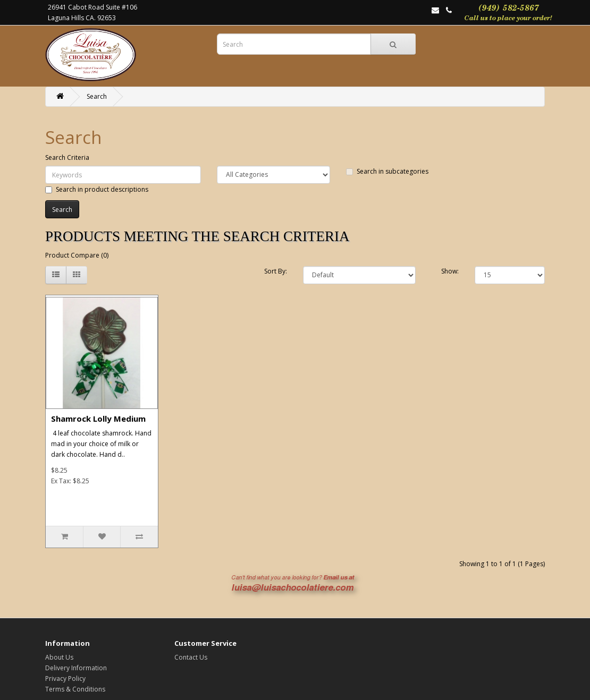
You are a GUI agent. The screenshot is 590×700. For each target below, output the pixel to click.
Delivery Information (76, 668)
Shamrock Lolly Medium (98, 419)
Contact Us (191, 657)
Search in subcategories (387, 171)
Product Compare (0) (77, 255)
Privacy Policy (65, 678)
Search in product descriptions (97, 189)
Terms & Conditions (75, 689)
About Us (59, 657)
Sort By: (276, 271)
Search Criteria (67, 157)
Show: (450, 271)
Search (97, 96)
